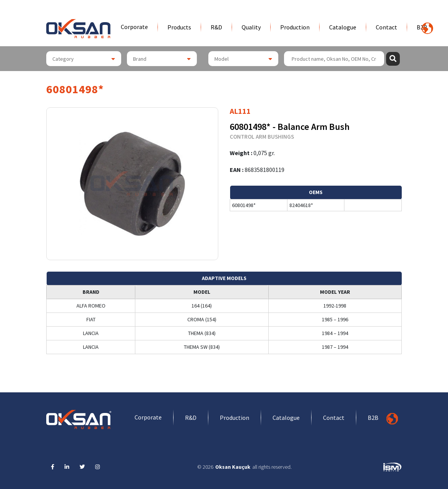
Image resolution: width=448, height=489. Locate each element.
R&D (216, 27)
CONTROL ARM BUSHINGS (262, 137)
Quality (251, 27)
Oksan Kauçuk (233, 467)
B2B (373, 418)
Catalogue (343, 27)
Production (295, 27)
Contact (386, 27)
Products (179, 27)
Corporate (134, 27)
